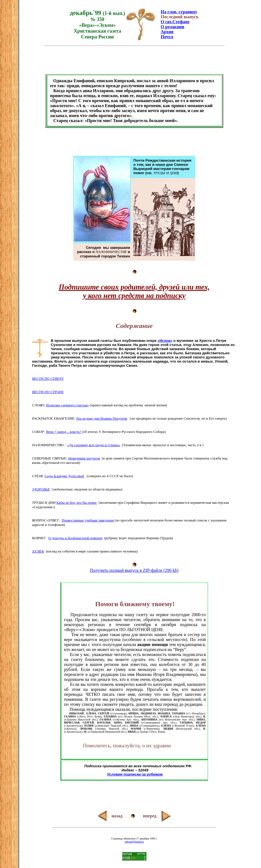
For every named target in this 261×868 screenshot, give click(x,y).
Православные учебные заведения (88, 520)
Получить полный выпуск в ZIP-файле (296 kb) (134, 570)
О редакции (172, 27)
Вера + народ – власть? (64, 432)
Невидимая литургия (84, 458)
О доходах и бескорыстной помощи (75, 538)
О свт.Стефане (175, 22)
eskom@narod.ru (134, 842)
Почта (167, 37)
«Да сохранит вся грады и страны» (94, 445)
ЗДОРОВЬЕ (41, 489)
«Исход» (165, 341)
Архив (167, 32)
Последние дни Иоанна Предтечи (102, 418)
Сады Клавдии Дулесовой (64, 476)
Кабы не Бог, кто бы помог (77, 503)
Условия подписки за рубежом (135, 774)
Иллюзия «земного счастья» (68, 405)
